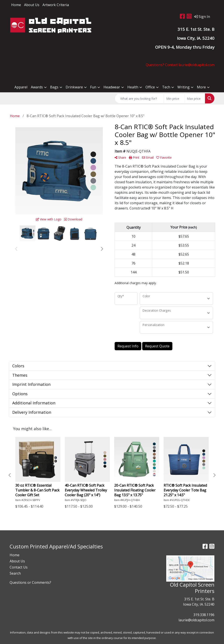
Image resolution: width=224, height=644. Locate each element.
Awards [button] (37, 87)
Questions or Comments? (30, 582)
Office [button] (150, 87)
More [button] (201, 87)
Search (15, 573)
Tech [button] (166, 87)
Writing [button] (184, 87)
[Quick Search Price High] (195, 98)
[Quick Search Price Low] (174, 98)
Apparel (21, 87)
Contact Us (19, 567)
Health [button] (133, 87)
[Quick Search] (139, 98)
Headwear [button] (112, 87)
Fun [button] (93, 87)
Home (16, 5)
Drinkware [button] (74, 87)
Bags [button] (54, 87)
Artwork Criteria (56, 5)
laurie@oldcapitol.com (196, 620)
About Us (32, 5)
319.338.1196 (204, 615)
